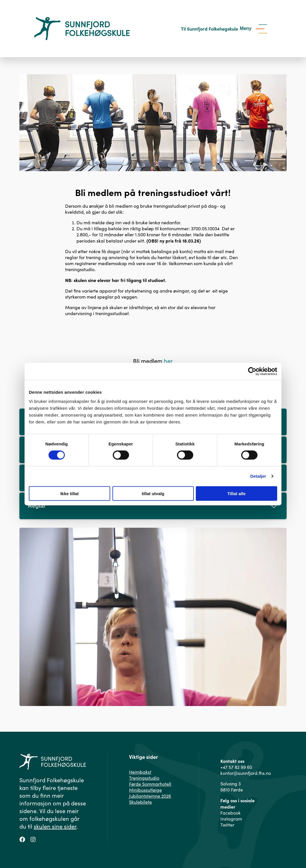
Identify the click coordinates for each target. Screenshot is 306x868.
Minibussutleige (145, 790)
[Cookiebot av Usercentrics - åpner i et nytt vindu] (252, 371)
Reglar (153, 506)
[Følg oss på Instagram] (33, 839)
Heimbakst (140, 772)
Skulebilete (140, 802)
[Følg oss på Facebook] (22, 839)
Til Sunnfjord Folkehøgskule (210, 29)
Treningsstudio (144, 778)
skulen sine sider (55, 826)
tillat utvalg (153, 493)
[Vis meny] (255, 29)
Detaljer (258, 476)
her (168, 361)
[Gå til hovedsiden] (82, 29)
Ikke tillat (69, 493)
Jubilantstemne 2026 (150, 796)
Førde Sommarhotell (150, 784)
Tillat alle (237, 493)
